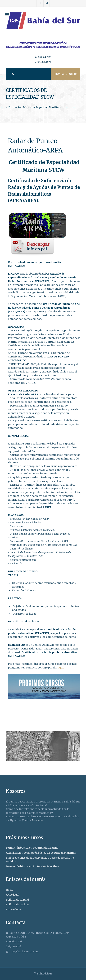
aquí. (61, 668)
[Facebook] (40, 3)
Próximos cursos (65, 74)
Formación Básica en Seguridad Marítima (35, 107)
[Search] (13, 74)
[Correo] (46, 3)
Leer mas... (39, 820)
